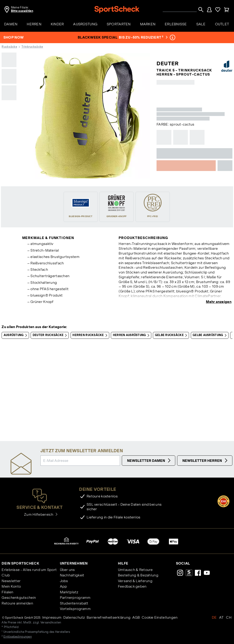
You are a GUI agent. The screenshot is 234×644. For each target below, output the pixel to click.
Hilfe (123, 563)
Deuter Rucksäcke (51, 335)
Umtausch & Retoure (135, 570)
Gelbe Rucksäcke (172, 335)
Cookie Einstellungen (160, 617)
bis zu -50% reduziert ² (143, 37)
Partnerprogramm (75, 598)
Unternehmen (74, 563)
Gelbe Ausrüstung (210, 335)
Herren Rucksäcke (91, 335)
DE (214, 617)
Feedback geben (132, 586)
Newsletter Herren (206, 460)
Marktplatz (69, 592)
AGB (136, 617)
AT (221, 617)
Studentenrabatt (74, 603)
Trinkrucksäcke (32, 47)
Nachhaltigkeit (72, 575)
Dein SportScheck (20, 563)
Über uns (67, 570)
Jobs (64, 581)
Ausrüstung (16, 335)
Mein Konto (11, 586)
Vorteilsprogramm (75, 609)
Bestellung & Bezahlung (138, 575)
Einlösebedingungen (18, 637)
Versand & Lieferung (135, 581)
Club (6, 575)
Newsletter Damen (149, 460)
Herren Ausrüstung (132, 335)
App (64, 586)
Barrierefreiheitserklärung (109, 617)
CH (229, 617)
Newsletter (11, 581)
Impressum (52, 617)
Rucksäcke (9, 47)
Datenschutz (74, 617)
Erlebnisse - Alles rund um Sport (29, 570)
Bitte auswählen (22, 11)
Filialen (7, 592)
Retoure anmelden (17, 603)
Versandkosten (51, 623)
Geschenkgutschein (19, 598)
